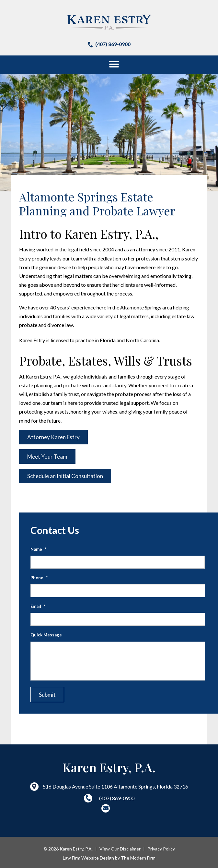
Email (38, 606)
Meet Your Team (47, 457)
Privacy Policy (161, 849)
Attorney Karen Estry (53, 437)
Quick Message (46, 635)
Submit (47, 695)
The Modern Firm (138, 858)
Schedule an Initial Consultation (65, 476)
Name (38, 549)
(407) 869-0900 (113, 44)
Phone (39, 578)
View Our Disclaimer (120, 849)
